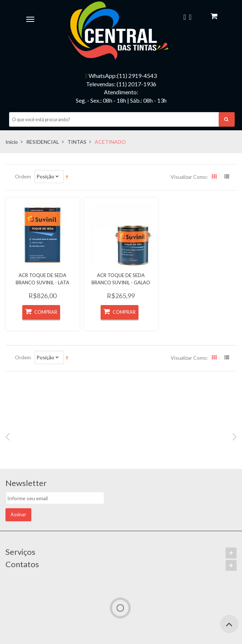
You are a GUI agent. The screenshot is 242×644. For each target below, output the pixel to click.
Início (12, 142)
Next (235, 437)
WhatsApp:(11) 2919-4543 (121, 76)
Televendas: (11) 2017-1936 (121, 84)
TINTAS (77, 142)
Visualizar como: (189, 177)
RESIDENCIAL (43, 142)
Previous (7, 437)
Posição (45, 176)
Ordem (23, 176)
